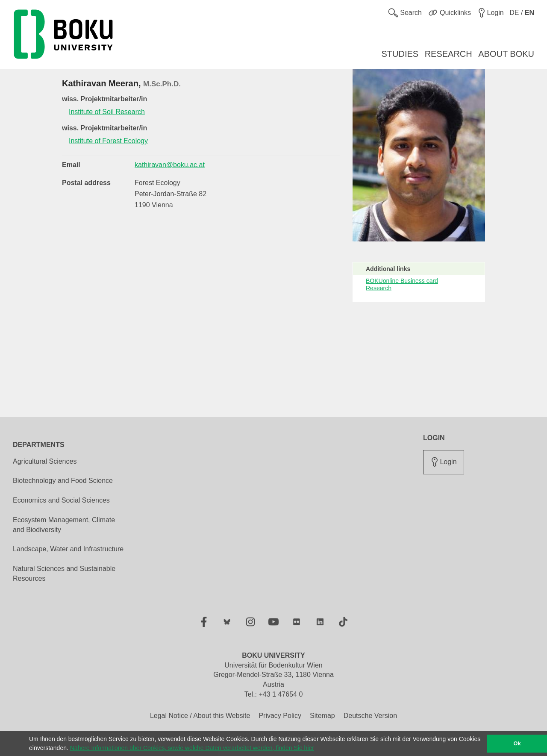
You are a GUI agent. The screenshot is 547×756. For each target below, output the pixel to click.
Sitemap (322, 716)
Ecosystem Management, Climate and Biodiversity (64, 525)
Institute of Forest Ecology (108, 141)
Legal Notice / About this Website (200, 716)
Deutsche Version (370, 716)
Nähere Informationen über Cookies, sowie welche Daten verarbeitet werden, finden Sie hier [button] (192, 748)
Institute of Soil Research (107, 112)
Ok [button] (517, 744)
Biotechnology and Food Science (63, 481)
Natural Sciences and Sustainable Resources (64, 574)
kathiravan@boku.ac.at (170, 165)
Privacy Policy (280, 716)
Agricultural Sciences (45, 461)
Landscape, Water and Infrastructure (68, 549)
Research (379, 288)
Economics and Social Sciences (61, 500)
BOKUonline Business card (402, 281)
